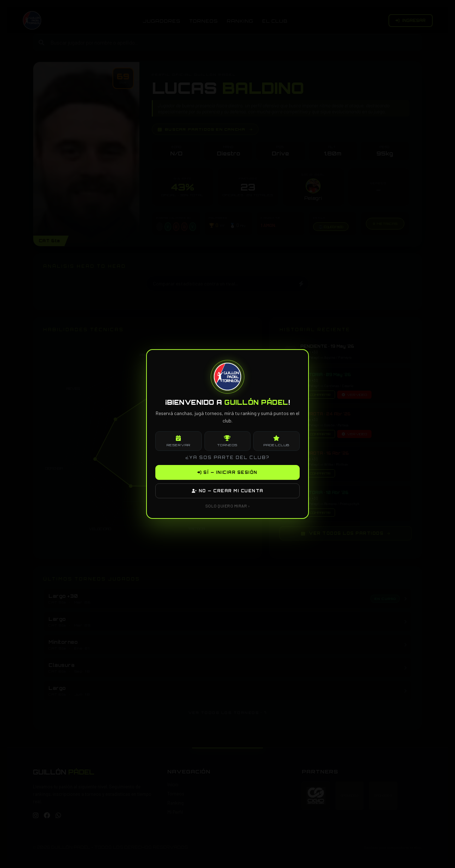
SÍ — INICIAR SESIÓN (227, 472)
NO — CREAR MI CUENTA (228, 491)
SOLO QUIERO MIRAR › (228, 506)
